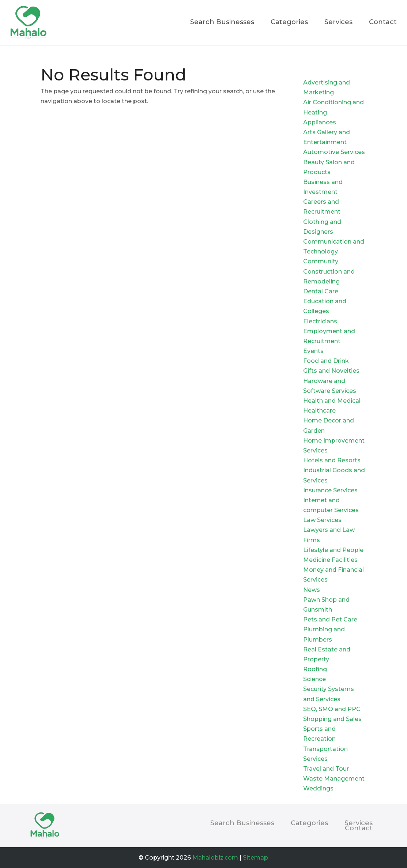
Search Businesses (222, 23)
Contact (383, 23)
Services (338, 23)
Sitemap (255, 858)
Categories (289, 23)
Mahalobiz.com (215, 858)
